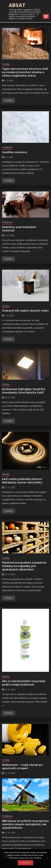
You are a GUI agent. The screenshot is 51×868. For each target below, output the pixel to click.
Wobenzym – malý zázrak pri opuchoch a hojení (22, 767)
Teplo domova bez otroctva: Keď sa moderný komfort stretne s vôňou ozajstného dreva (25, 72)
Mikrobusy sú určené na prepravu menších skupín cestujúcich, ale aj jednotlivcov (25, 824)
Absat (17, 5)
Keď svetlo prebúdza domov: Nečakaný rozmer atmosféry (22, 481)
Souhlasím (26, 863)
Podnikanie (7, 147)
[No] (48, 859)
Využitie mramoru (15, 152)
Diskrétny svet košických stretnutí (19, 229)
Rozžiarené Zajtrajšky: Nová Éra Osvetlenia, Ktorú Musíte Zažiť (24, 391)
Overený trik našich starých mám (25, 311)
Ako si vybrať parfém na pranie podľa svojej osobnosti (24, 683)
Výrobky (6, 64)
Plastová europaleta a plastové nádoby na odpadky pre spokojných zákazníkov (24, 566)
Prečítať (8, 100)
